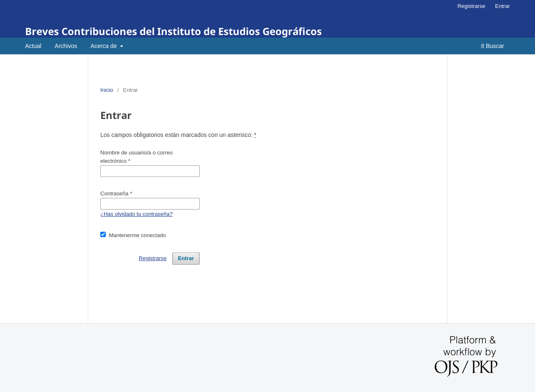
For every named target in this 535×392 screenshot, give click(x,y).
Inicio (107, 90)
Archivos (66, 46)
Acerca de (104, 46)
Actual (33, 46)
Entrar (503, 6)
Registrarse (471, 6)
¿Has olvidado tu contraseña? (136, 214)
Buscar (493, 46)
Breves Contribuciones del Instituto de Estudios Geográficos (173, 31)
